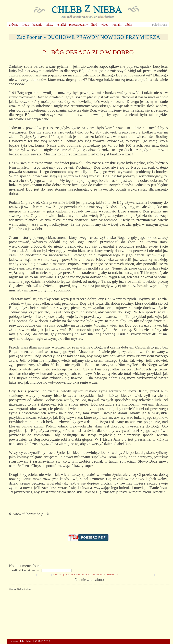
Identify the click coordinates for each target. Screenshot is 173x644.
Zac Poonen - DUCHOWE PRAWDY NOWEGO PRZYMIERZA (88, 37)
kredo (25, 25)
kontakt (117, 25)
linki (94, 25)
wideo (104, 25)
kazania (37, 25)
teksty (49, 25)
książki (61, 25)
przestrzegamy (78, 25)
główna (14, 25)
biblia (128, 25)
